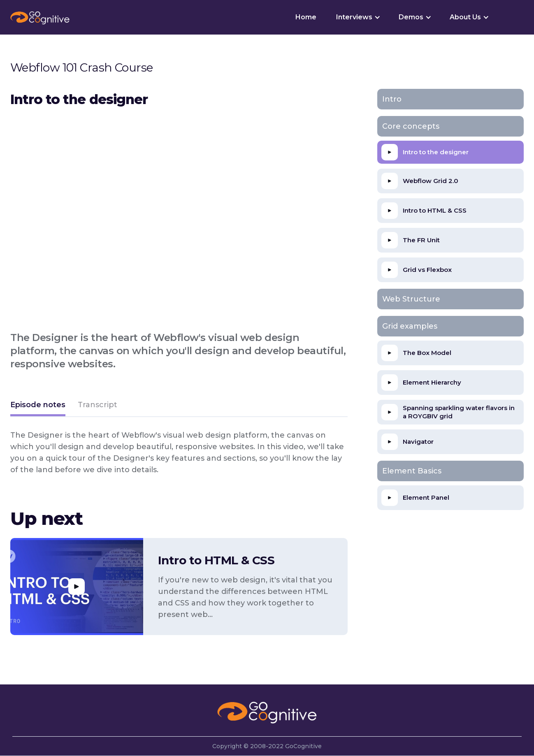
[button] (358, 17)
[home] (40, 17)
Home (306, 17)
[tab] (38, 406)
